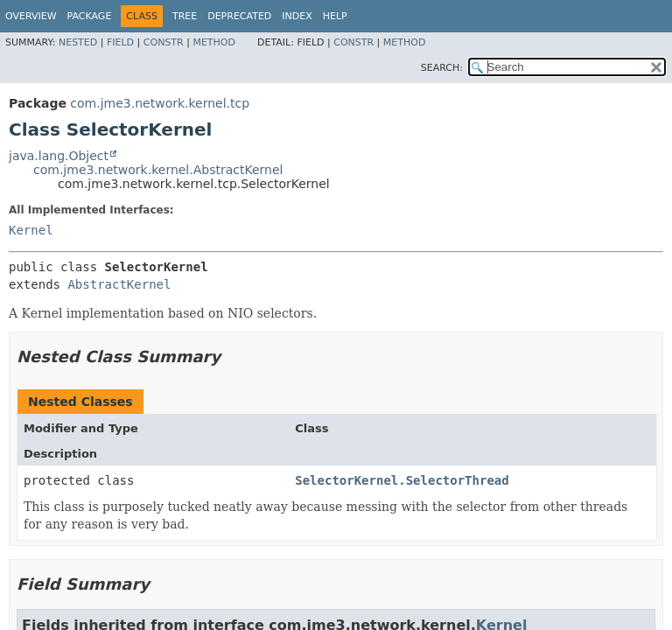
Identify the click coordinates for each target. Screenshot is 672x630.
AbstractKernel (119, 284)
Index (297, 16)
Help (335, 16)
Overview (31, 16)
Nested (78, 42)
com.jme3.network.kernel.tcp (160, 103)
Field (120, 42)
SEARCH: (442, 68)
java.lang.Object (59, 156)
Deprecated (239, 16)
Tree (185, 16)
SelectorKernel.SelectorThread (402, 480)
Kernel (31, 230)
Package (90, 16)
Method (214, 42)
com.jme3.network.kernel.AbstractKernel (158, 170)
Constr (164, 42)
